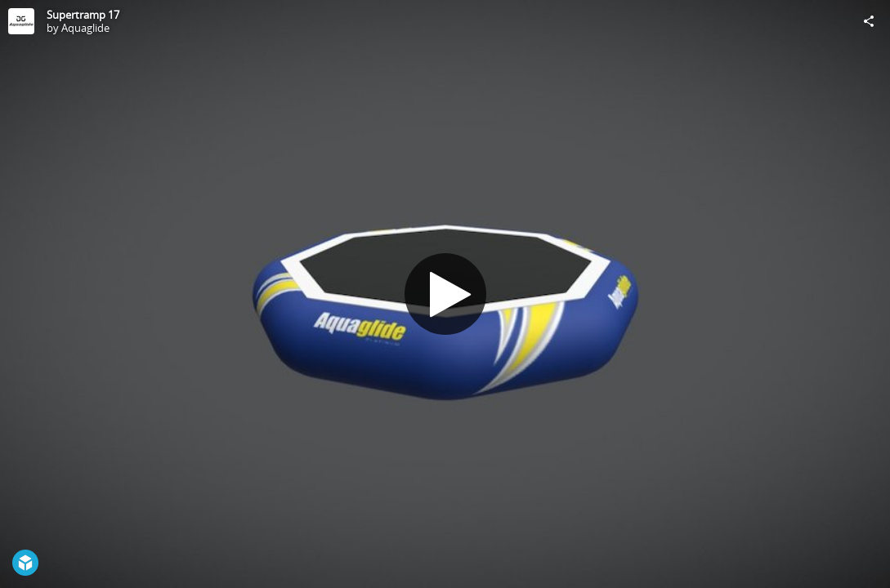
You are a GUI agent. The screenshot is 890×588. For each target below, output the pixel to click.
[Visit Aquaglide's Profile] (21, 21)
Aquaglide (85, 28)
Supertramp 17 (83, 15)
